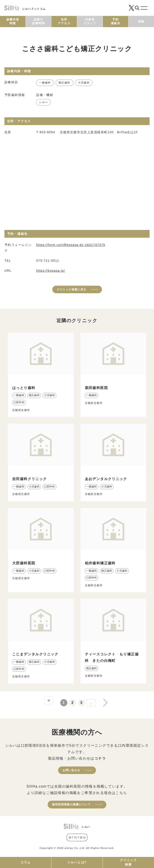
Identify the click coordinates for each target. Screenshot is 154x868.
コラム (25, 862)
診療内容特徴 (13, 21)
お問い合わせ (71, 770)
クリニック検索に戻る (72, 289)
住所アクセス (64, 21)
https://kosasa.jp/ (51, 271)
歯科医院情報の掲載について (71, 804)
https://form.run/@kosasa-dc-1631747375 (71, 245)
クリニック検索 (128, 862)
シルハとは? (77, 862)
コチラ (100, 758)
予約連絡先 (116, 21)
